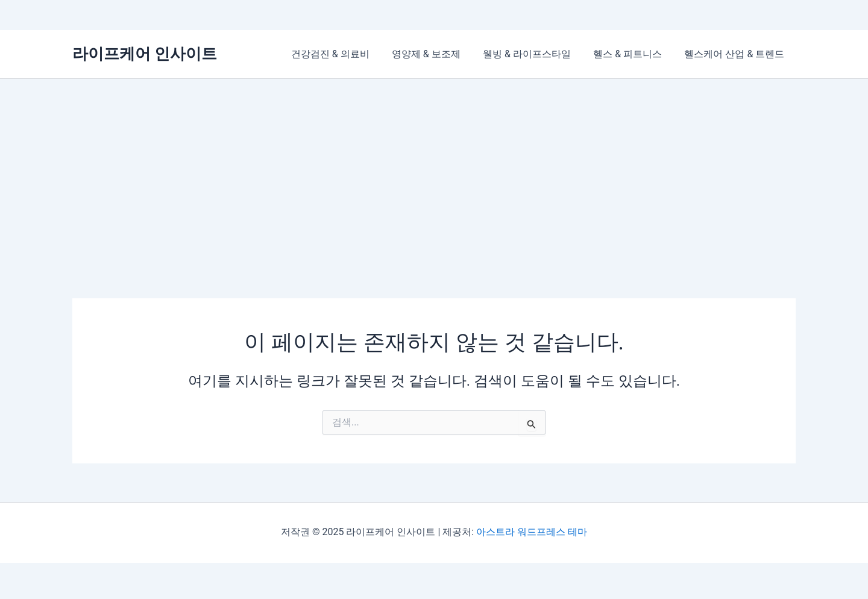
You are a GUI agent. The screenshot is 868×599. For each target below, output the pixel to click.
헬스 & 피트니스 (632, 54)
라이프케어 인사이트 (145, 54)
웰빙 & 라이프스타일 (535, 54)
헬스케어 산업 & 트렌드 (736, 54)
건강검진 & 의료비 (345, 54)
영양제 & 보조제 (437, 54)
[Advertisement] (434, 169)
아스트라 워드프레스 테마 (532, 532)
